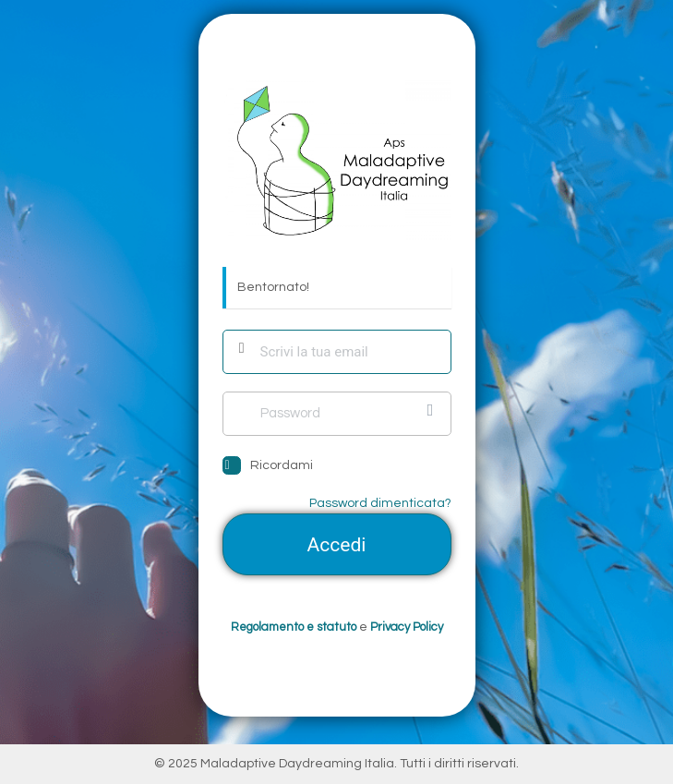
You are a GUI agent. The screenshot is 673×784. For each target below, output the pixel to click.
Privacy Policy (407, 627)
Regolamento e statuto (294, 627)
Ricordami (282, 465)
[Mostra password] (433, 410)
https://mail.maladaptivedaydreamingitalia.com (337, 160)
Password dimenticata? (380, 503)
